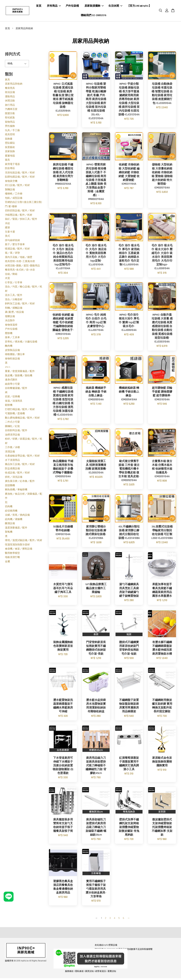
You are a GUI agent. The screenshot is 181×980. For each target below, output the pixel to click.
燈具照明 (10, 136)
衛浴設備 (10, 93)
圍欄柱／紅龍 (12, 427)
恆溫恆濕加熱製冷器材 (17, 546)
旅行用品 (10, 106)
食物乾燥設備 (12, 360)
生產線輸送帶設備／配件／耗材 (22, 457)
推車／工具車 (12, 338)
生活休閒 (115, 6)
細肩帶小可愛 (12, 385)
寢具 (7, 161)
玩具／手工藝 (12, 131)
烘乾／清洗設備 (14, 478)
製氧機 (9, 533)
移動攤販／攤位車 (15, 355)
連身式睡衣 (11, 381)
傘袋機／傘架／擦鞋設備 (19, 550)
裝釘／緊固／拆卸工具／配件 (21, 220)
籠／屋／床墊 (12, 254)
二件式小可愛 (12, 423)
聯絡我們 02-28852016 (94, 16)
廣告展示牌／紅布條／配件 (20, 482)
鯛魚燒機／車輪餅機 (16, 491)
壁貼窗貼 (10, 144)
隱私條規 (79, 972)
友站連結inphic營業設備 (106, 946)
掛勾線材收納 (12, 241)
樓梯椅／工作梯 (14, 195)
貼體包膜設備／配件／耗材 (20, 178)
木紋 (7, 224)
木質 (7, 279)
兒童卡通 (10, 233)
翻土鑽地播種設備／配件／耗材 (22, 419)
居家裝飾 (10, 152)
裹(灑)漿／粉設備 (14, 313)
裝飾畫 (9, 140)
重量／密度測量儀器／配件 (20, 372)
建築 (7, 229)
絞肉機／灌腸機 (14, 520)
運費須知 (112, 972)
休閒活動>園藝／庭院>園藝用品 (22, 267)
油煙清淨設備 (12, 436)
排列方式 (13, 55)
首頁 (39, 6)
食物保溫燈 (11, 326)
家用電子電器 (12, 165)
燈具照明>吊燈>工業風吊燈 (20, 262)
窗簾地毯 (10, 157)
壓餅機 (9, 334)
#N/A (8, 368)
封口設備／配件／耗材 (17, 186)
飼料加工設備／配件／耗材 (20, 305)
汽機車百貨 (11, 110)
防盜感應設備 (12, 470)
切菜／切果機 (12, 398)
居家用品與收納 (14, 85)
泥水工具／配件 (14, 296)
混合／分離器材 (14, 300)
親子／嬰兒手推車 (15, 245)
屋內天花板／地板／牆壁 (19, 258)
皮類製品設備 (12, 351)
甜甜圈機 (10, 486)
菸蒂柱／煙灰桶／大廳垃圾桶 (21, 343)
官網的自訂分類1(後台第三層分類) (23, 203)
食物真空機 (11, 182)
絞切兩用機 (11, 512)
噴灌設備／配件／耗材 (17, 250)
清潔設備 (10, 453)
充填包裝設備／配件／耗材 (20, 174)
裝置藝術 (10, 148)
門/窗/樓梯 (11, 207)
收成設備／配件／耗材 (17, 474)
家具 (7, 81)
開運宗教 (10, 114)
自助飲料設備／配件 (16, 431)
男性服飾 (10, 127)
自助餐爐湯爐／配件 (16, 389)
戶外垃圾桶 (72, 6)
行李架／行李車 (14, 284)
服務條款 (69, 972)
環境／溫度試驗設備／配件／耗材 (24, 541)
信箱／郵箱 (11, 275)
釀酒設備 (10, 524)
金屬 (7, 563)
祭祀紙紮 (10, 119)
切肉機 (9, 507)
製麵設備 (10, 191)
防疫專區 (10, 169)
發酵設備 (10, 317)
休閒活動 (10, 102)
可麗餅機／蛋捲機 (15, 414)
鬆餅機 (9, 406)
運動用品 (10, 98)
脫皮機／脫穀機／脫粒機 (19, 377)
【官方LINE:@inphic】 (139, 6)
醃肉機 (9, 347)
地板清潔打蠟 (12, 558)
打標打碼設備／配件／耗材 (20, 410)
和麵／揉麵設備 (14, 309)
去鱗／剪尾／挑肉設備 (17, 516)
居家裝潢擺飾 (94, 6)
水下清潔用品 (12, 461)
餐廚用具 (10, 89)
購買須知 (89, 972)
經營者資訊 (101, 972)
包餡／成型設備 (14, 199)
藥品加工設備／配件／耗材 (20, 465)
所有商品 (54, 6)
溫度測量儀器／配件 (16, 529)
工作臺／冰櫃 (12, 448)
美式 (7, 237)
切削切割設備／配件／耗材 (20, 212)
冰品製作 (10, 322)
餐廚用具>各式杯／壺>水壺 (20, 271)
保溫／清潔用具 (14, 402)
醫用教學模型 (12, 554)
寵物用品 (10, 123)
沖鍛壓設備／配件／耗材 (19, 216)
